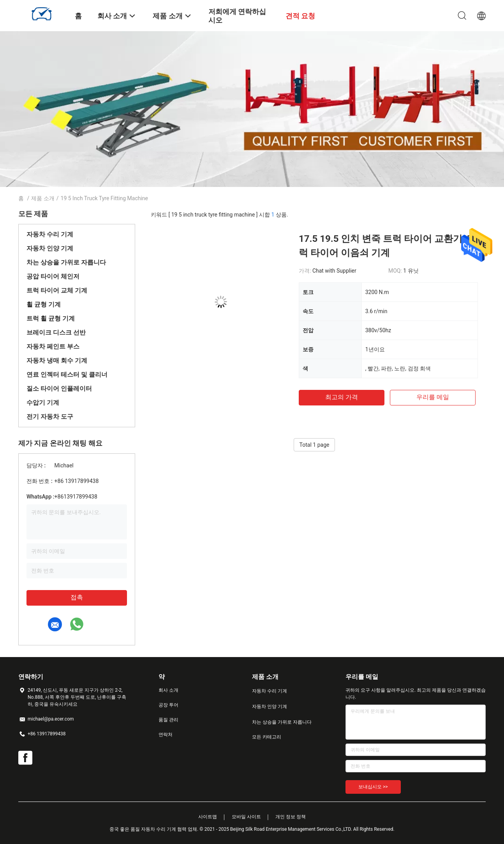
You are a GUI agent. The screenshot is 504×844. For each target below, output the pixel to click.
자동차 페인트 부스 (53, 346)
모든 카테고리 (267, 737)
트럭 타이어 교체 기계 (57, 290)
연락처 (166, 735)
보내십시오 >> (373, 787)
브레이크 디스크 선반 (56, 332)
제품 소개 (43, 198)
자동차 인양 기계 (50, 248)
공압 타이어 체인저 (53, 276)
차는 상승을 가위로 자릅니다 (66, 262)
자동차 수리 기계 (50, 234)
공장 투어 (168, 705)
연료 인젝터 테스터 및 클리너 (67, 374)
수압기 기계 (43, 403)
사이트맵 (208, 817)
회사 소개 (168, 690)
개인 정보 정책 (291, 817)
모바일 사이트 (246, 817)
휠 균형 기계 (44, 304)
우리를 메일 (433, 397)
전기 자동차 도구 (50, 417)
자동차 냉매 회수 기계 (57, 360)
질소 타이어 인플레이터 (59, 389)
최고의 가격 (342, 397)
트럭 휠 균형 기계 (51, 318)
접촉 (77, 597)
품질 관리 (168, 720)
